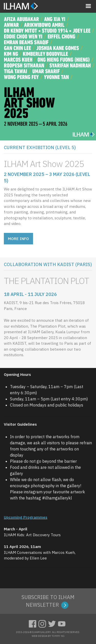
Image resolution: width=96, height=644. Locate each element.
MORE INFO (18, 239)
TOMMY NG (58, 636)
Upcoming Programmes (26, 517)
